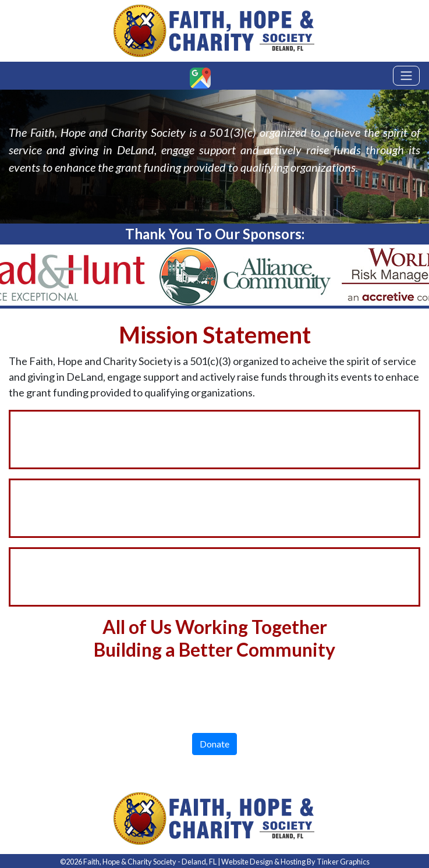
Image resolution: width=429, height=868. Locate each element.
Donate (214, 744)
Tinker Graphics (343, 862)
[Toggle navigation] (406, 76)
